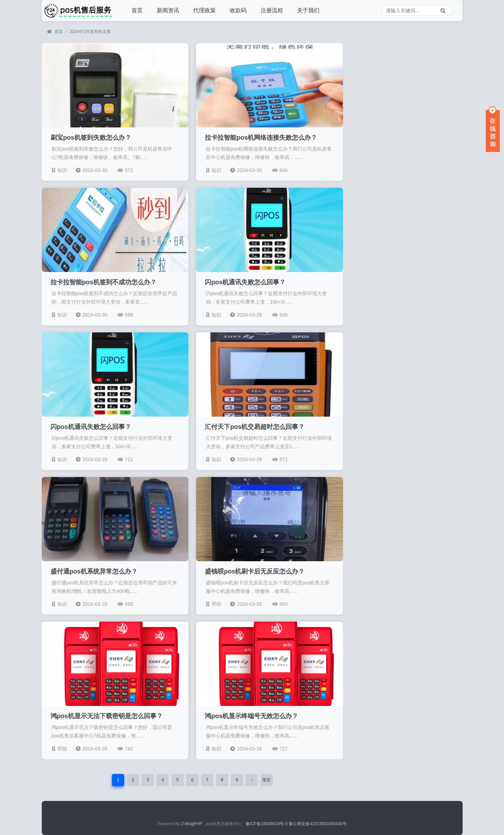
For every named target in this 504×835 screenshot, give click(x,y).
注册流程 (272, 10)
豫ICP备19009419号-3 (267, 824)
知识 (59, 170)
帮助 (214, 604)
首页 (137, 10)
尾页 (267, 780)
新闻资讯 (168, 10)
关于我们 (308, 10)
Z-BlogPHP (192, 824)
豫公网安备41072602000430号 (318, 824)
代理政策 (204, 10)
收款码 (238, 10)
